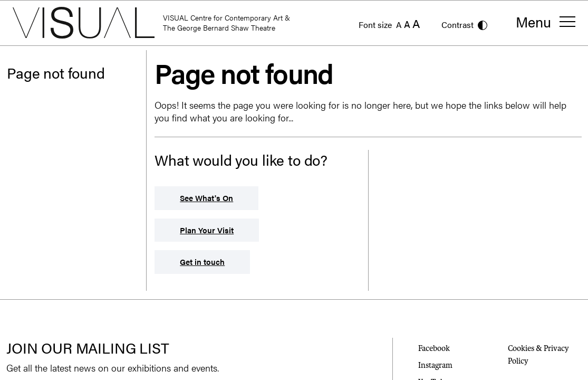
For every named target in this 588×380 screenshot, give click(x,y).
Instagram (435, 365)
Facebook (434, 348)
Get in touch (202, 262)
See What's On (206, 198)
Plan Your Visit (207, 230)
